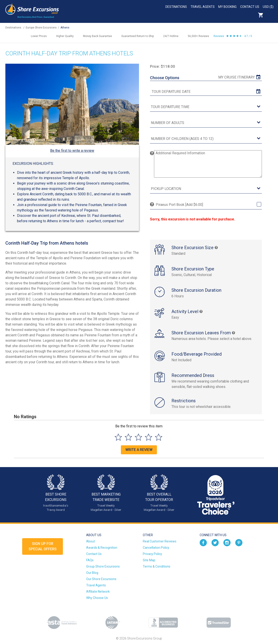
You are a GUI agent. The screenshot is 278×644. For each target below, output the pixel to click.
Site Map (149, 560)
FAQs (90, 560)
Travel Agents (203, 7)
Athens (65, 28)
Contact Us (250, 7)
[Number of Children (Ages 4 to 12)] (206, 139)
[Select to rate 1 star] (118, 437)
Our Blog (92, 573)
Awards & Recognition (102, 548)
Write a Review (139, 450)
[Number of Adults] (206, 123)
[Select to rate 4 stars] (149, 437)
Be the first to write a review (72, 151)
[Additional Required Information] (208, 164)
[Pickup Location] (206, 189)
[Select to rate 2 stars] (128, 437)
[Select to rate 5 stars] (159, 437)
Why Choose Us (97, 598)
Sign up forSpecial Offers (43, 546)
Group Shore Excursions (103, 566)
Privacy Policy (152, 554)
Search (270, 15)
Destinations (176, 7)
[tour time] (206, 107)
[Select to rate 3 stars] (138, 437)
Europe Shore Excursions (41, 28)
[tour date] (206, 92)
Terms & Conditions (157, 566)
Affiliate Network (98, 592)
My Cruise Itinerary (236, 77)
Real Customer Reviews (160, 541)
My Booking (227, 7)
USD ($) (268, 7)
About (91, 541)
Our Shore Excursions (101, 579)
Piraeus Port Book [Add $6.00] (179, 205)
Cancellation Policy (156, 548)
